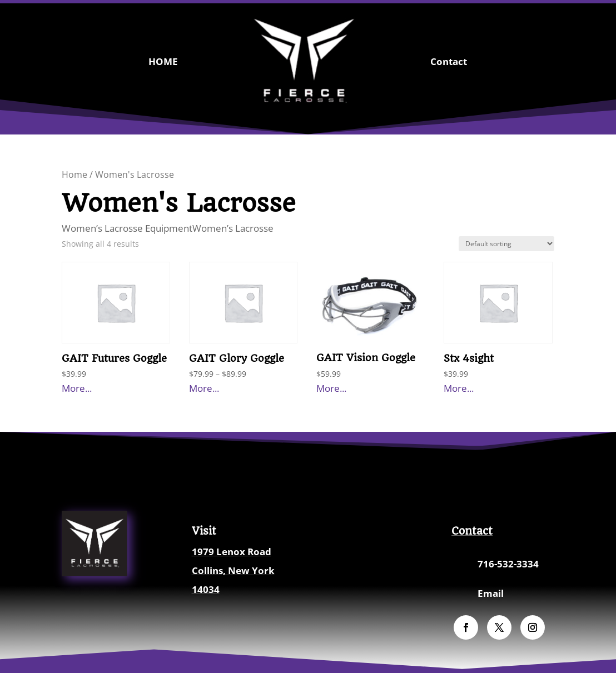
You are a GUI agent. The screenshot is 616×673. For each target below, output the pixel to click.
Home (74, 175)
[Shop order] (506, 244)
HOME (163, 61)
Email (491, 593)
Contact (449, 61)
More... (77, 388)
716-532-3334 (508, 564)
